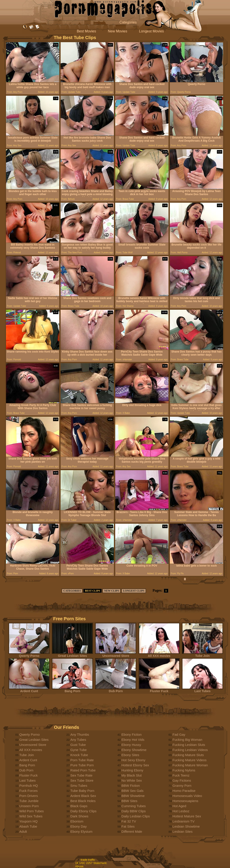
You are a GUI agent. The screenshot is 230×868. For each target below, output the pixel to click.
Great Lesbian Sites (72, 654)
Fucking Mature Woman (190, 765)
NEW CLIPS (112, 591)
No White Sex (132, 780)
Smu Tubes (79, 786)
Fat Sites (128, 826)
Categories (128, 22)
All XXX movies (159, 654)
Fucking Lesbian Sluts (189, 745)
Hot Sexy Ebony (133, 760)
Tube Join (202, 654)
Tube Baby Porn (82, 791)
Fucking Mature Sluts (188, 755)
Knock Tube (79, 755)
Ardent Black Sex (83, 796)
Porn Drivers (29, 796)
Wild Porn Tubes (32, 811)
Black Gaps (79, 806)
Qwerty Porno (29, 654)
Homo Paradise (184, 791)
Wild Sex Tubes (31, 816)
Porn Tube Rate (82, 760)
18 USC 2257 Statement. (91, 863)
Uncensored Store (116, 654)
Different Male (132, 831)
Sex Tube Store (82, 780)
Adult (23, 831)
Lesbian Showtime (186, 826)
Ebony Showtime (134, 750)
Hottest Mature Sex (187, 816)
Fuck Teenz (181, 775)
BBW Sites (129, 801)
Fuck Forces (29, 791)
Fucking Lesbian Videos (190, 750)
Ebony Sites (130, 755)
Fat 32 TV (129, 821)
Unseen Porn (29, 806)
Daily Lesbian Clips (136, 816)
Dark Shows (79, 816)
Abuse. (80, 866)
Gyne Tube (78, 750)
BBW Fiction (131, 786)
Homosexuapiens (185, 801)
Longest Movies (151, 31)
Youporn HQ (28, 821)
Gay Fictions (182, 780)
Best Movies (86, 31)
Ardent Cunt (29, 690)
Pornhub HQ (29, 786)
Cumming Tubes (134, 806)
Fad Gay (179, 734)
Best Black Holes (83, 801)
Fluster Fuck (159, 690)
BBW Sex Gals (132, 791)
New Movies (118, 31)
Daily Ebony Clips (83, 811)
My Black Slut (132, 775)
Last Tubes (202, 690)
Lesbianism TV (183, 821)
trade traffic (88, 860)
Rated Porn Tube (83, 770)
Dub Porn (116, 690)
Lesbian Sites (182, 831)
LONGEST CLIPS (134, 591)
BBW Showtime (133, 796)
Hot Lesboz (181, 811)
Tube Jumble (29, 801)
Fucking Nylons (184, 770)
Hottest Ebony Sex (135, 765)
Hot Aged (179, 806)
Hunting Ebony (132, 770)
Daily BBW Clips (134, 811)
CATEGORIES (72, 591)
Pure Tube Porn (82, 765)
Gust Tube (78, 745)
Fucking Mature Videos (189, 760)
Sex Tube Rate (81, 775)
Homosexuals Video (187, 796)
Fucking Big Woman (187, 740)
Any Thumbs (80, 734)
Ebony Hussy (131, 745)
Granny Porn (182, 786)
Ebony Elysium (81, 831)
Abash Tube (28, 826)
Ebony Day (78, 826)
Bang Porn (72, 690)
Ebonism (77, 821)
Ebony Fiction (132, 734)
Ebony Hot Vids (133, 740)
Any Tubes (78, 740)
